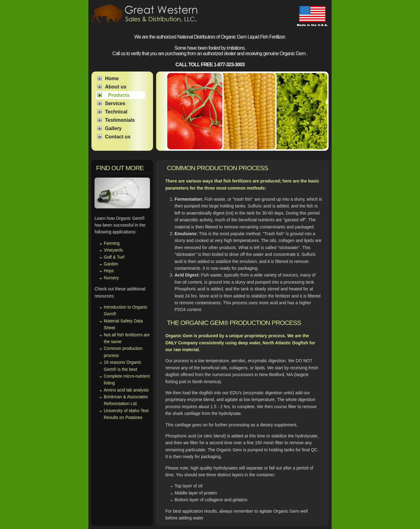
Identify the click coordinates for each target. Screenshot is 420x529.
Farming (112, 243)
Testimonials (120, 120)
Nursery (111, 278)
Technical (116, 112)
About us (116, 87)
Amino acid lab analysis (126, 390)
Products (119, 95)
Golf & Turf (114, 257)
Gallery (113, 128)
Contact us (118, 137)
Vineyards (113, 250)
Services (115, 103)
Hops (109, 271)
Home (112, 78)
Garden (111, 264)
